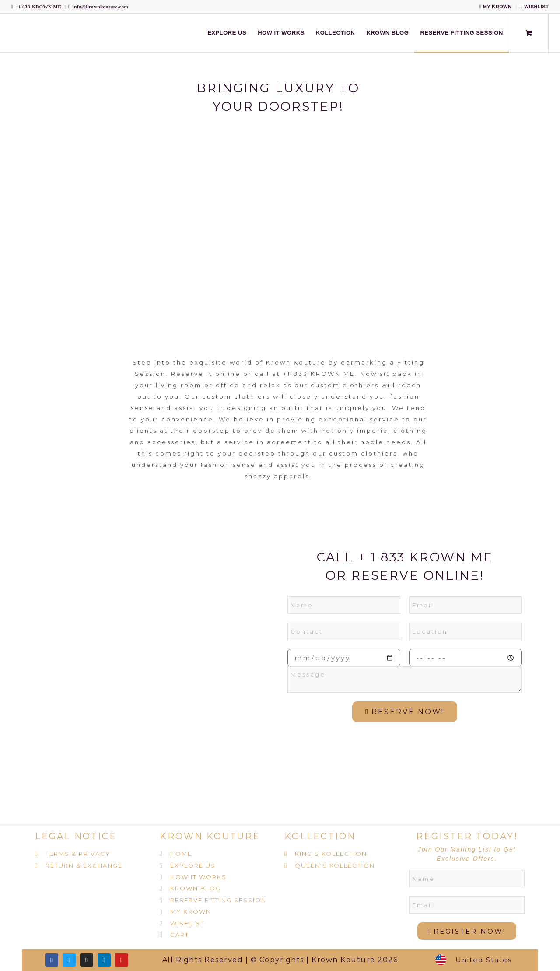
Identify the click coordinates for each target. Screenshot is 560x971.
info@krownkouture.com (101, 7)
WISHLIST (535, 7)
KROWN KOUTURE (210, 836)
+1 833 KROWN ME (38, 7)
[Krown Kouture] (12, 33)
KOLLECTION (320, 836)
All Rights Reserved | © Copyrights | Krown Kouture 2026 (280, 960)
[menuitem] (496, 7)
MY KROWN (496, 7)
